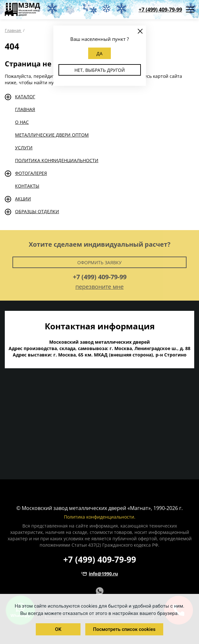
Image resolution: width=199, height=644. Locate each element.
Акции (23, 199)
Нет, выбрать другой (100, 70)
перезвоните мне (99, 287)
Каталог (25, 97)
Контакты (27, 186)
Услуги (24, 148)
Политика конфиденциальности (57, 160)
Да (99, 53)
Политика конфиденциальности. (100, 517)
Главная (25, 109)
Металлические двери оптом (52, 135)
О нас (22, 122)
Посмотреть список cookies (124, 629)
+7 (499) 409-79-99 (160, 10)
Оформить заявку (99, 262)
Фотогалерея (31, 173)
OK (58, 629)
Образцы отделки (37, 211)
